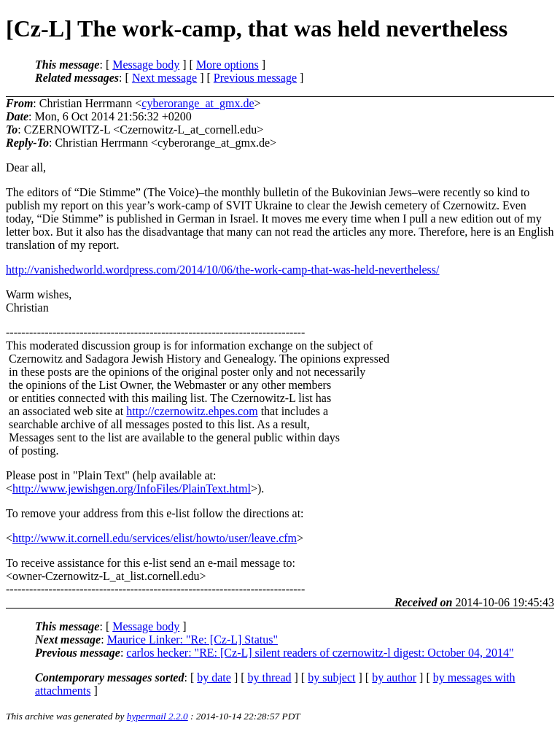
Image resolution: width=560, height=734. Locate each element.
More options (227, 65)
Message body (146, 65)
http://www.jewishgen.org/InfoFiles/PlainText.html (132, 488)
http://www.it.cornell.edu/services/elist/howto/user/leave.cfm (155, 538)
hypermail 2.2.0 (157, 716)
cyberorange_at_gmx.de (198, 103)
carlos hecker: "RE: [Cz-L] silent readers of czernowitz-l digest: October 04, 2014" (320, 653)
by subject (331, 677)
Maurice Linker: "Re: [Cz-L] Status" (192, 640)
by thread (270, 677)
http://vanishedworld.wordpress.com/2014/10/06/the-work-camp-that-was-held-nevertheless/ (223, 270)
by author (394, 677)
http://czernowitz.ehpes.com (192, 411)
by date (214, 677)
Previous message (255, 78)
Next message (164, 78)
